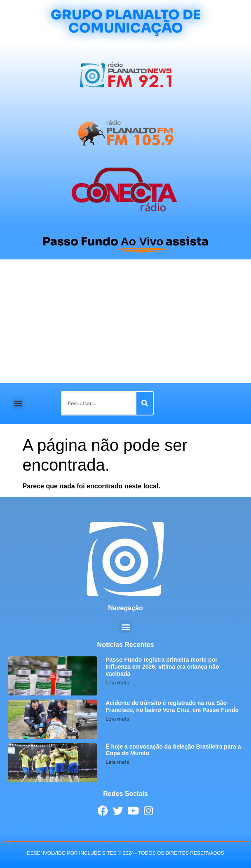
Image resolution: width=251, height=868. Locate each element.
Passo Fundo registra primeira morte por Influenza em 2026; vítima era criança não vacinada (162, 667)
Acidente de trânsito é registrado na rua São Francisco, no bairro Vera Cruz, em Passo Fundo (172, 706)
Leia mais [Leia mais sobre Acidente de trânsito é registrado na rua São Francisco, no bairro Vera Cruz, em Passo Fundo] (117, 719)
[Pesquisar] (145, 403)
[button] (18, 403)
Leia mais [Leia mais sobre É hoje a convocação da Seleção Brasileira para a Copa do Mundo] (117, 762)
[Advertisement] (125, 321)
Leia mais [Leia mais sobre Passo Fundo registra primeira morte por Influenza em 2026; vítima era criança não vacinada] (117, 682)
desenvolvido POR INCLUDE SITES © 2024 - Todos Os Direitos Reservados (125, 853)
